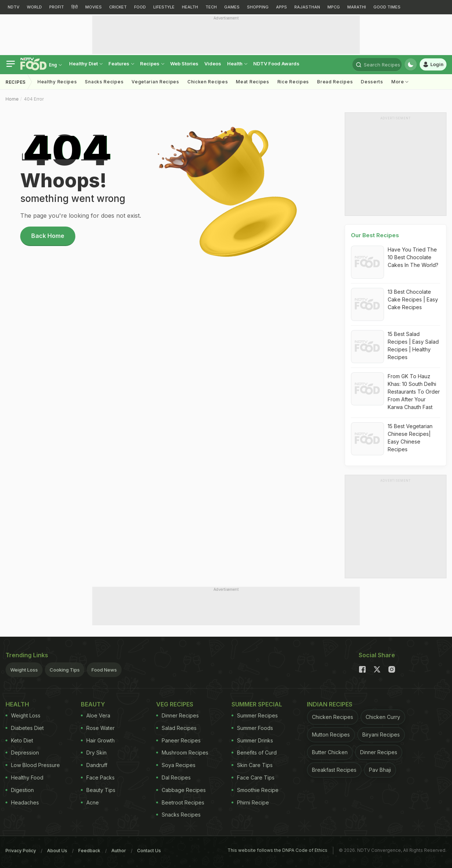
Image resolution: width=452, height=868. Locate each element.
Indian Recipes (330, 704)
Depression (22, 753)
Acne (90, 802)
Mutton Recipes (331, 735)
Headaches (22, 802)
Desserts (372, 82)
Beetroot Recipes (180, 802)
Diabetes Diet (25, 728)
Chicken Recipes (208, 82)
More (400, 82)
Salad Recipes (176, 728)
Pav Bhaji (380, 770)
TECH (211, 7)
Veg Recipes (175, 704)
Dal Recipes (173, 777)
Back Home (48, 236)
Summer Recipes (255, 715)
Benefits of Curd (254, 753)
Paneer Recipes (178, 740)
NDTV (14, 7)
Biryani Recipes (381, 735)
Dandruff (94, 765)
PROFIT (57, 7)
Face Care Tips (253, 777)
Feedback (89, 851)
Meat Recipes (252, 82)
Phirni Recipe (250, 802)
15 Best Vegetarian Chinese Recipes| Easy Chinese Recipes (410, 438)
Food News (104, 670)
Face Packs (98, 777)
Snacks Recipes (104, 82)
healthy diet (86, 64)
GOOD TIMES (387, 7)
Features (121, 64)
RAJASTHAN (307, 7)
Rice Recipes (293, 82)
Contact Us (149, 851)
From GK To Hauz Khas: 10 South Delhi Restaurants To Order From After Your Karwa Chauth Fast (414, 392)
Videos (213, 64)
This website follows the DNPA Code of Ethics (277, 850)
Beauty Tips (98, 790)
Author (119, 851)
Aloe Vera (96, 715)
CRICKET (118, 7)
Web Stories (184, 64)
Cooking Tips (65, 670)
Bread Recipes (335, 82)
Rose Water (98, 728)
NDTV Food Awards (276, 64)
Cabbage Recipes (181, 790)
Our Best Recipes (375, 235)
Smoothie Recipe (255, 790)
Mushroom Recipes (182, 753)
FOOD (140, 7)
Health (237, 64)
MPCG (334, 7)
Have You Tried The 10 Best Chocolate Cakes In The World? (413, 257)
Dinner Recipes (177, 715)
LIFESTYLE (164, 7)
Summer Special (257, 704)
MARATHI (357, 7)
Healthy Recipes (57, 82)
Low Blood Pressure (33, 765)
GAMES (232, 7)
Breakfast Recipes (334, 770)
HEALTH (190, 7)
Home (12, 99)
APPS (281, 7)
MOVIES (94, 7)
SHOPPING (258, 7)
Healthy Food (24, 777)
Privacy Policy (21, 851)
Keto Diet (19, 740)
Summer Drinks (252, 740)
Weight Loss (24, 670)
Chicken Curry (383, 717)
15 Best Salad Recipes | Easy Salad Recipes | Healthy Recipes (413, 346)
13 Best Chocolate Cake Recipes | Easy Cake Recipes (413, 299)
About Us (57, 851)
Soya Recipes (176, 765)
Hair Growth (98, 740)
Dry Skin (94, 753)
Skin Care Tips (252, 765)
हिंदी (75, 7)
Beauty (93, 704)
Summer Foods (252, 728)
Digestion (20, 790)
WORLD (34, 7)
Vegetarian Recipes (155, 82)
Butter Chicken (330, 752)
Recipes (152, 64)
